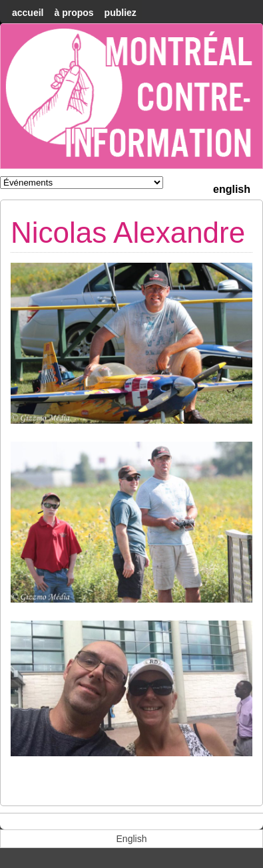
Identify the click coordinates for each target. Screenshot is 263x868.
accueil (28, 13)
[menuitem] (232, 188)
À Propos (74, 13)
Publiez (121, 13)
